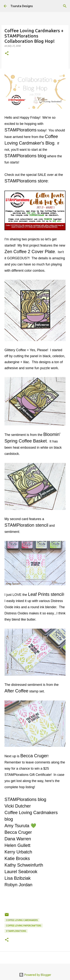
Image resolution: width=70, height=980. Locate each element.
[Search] (65, 6)
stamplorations (16, 931)
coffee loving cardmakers (22, 920)
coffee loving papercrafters (24, 926)
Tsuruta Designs (22, 6)
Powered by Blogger (35, 975)
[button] (7, 54)
